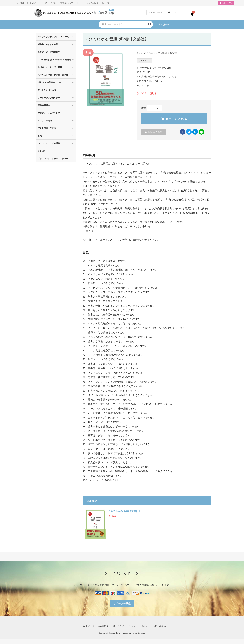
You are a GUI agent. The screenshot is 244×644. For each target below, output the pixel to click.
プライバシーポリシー (138, 626)
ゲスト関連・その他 (47, 128)
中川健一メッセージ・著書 (50, 67)
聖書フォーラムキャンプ (49, 113)
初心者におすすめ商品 (168, 53)
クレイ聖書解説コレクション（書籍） (55, 60)
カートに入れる (174, 119)
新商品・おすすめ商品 (48, 44)
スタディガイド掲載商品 (49, 52)
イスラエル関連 (45, 120)
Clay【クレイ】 (107, 3)
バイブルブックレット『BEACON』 (54, 37)
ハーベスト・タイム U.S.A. (26, 3)
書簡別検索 (164, 24)
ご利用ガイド (87, 626)
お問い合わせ (160, 626)
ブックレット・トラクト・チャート (54, 159)
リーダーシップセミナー (49, 98)
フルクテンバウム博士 (48, 90)
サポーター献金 (122, 603)
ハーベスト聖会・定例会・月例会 (53, 75)
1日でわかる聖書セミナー (49, 82)
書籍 (40, 136)
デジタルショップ (66, 3)
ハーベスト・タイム (48, 3)
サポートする (226, 3)
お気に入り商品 (153, 132)
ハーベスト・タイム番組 (49, 143)
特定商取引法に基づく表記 (111, 626)
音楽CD (41, 151)
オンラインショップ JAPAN (87, 3)
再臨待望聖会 (44, 105)
